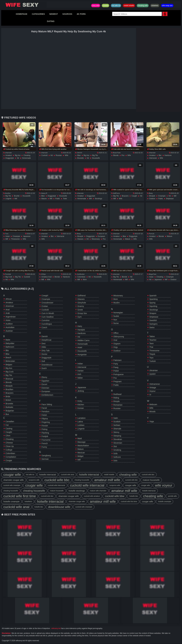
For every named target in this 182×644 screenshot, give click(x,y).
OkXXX (79, 153)
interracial (153, 158)
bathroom (10, 347)
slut (115, 446)
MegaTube (152, 274)
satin (116, 418)
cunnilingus (47, 324)
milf (16, 199)
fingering (46, 422)
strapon (153, 313)
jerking (81, 391)
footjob (45, 436)
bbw (79, 155)
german (45, 459)
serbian (117, 425)
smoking (117, 450)
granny (81, 306)
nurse (116, 323)
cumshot (45, 320)
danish (45, 336)
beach (8, 358)
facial (44, 408)
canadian (10, 421)
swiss (152, 327)
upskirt (152, 374)
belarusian (10, 361)
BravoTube (116, 153)
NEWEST (54, 14)
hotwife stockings (77, 491)
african (9, 299)
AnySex (7, 193)
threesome (15, 239)
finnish (45, 426)
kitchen (81, 405)
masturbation (83, 446)
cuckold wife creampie (12, 485)
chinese (9, 443)
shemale (117, 429)
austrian (9, 331)
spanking (153, 299)
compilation (11, 457)
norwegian (118, 313)
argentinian (11, 317)
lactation (81, 418)
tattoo (152, 336)
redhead (117, 394)
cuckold (44, 155)
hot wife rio (116, 6)
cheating (27, 155)
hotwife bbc (134, 496)
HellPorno (116, 193)
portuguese (119, 374)
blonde (116, 155)
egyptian (45, 381)
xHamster (8, 153)
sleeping (117, 436)
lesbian (81, 425)
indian (80, 364)
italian (80, 378)
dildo (44, 347)
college (9, 450)
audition (9, 324)
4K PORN (81, 14)
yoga (152, 421)
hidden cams (83, 340)
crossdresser (47, 303)
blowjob (152, 196)
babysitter (10, 343)
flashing (45, 433)
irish (79, 374)
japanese (27, 236)
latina (80, 422)
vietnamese (155, 384)
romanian (118, 405)
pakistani (117, 360)
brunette (80, 158)
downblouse (47, 365)
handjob (81, 330)
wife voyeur (164, 485)
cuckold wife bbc (148, 475)
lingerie (8, 199)
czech (44, 327)
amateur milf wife (107, 480)
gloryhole (82, 303)
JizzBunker (80, 274)
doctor (44, 354)
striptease (170, 199)
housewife (96, 158)
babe (8, 340)
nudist (116, 316)
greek (80, 310)
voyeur (152, 391)
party (116, 364)
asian (8, 236)
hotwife (105, 6)
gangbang (46, 455)
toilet (65, 199)
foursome (46, 440)
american (10, 306)
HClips (42, 274)
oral (115, 340)
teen (151, 343)
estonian (45, 388)
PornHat (7, 274)
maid (80, 438)
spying (152, 303)
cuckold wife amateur (92, 496)
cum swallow (47, 317)
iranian (80, 371)
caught (134, 196)
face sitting (47, 404)
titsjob (152, 354)
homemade (26, 158)
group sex (82, 313)
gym (80, 317)
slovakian (118, 439)
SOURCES (67, 14)
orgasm (117, 344)
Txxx (6, 234)
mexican (81, 453)
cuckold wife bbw (115, 496)
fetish (44, 415)
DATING (51, 21)
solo (115, 461)
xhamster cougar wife (14, 480)
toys (151, 358)
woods (152, 412)
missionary (96, 239)
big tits (95, 155)
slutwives (155, 6)
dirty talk (46, 351)
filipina (45, 419)
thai (151, 347)
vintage (153, 388)
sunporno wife (34, 480)
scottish (117, 422)
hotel (80, 347)
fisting (44, 429)
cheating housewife (82, 480)
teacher (153, 340)
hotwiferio (28, 502)
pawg (116, 367)
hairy (80, 326)
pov (123, 155)
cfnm (8, 436)
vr (150, 395)
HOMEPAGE (22, 14)
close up (10, 446)
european (101, 236)
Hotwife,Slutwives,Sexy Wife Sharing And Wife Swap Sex (24, 5)
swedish (153, 320)
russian (59, 155)
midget (80, 456)
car (7, 425)
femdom (45, 412)
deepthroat (46, 340)
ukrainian (154, 370)
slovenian (118, 443)
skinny (116, 432)
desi (43, 343)
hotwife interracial (48, 475)
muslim (117, 303)
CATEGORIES (38, 14)
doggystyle (10, 158)
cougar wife (12, 475)
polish (116, 371)
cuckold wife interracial (56, 485)
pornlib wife (172, 496)
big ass (18, 155)
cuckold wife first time (20, 496)
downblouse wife (59, 507)
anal (8, 310)
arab (8, 313)
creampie (162, 196)
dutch (44, 368)
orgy (116, 347)
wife (66, 155)
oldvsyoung (119, 337)
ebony (44, 377)
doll (43, 361)
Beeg (150, 193)
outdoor (152, 199)
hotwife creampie (11, 501)
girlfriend (81, 296)
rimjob (117, 401)
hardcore (168, 155)
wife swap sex (167, 6)
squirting (153, 306)
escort (44, 384)
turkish (153, 361)
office (116, 333)
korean (81, 408)
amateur (9, 155)
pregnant (117, 381)
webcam (153, 404)
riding (116, 398)
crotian (45, 306)
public (58, 199)
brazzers (125, 196)
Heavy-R (43, 193)
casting (9, 429)
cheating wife (143, 6)
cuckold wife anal (67, 475)
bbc (160, 155)
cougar (9, 460)
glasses (80, 239)
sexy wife (96, 6)
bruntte (17, 196)
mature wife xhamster (98, 491)
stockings (98, 199)
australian (10, 327)
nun (115, 320)
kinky (80, 401)
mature (44, 199)
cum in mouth (48, 313)
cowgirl (45, 296)
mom (85, 280)
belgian (9, 365)
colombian (81, 277)
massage (81, 442)
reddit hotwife (129, 6)
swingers (153, 324)
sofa (115, 453)
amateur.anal (46, 277)
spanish (153, 296)
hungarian (82, 355)
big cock (9, 277)
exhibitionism (47, 395)
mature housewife (151, 480)
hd (18, 158)
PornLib (151, 234)
